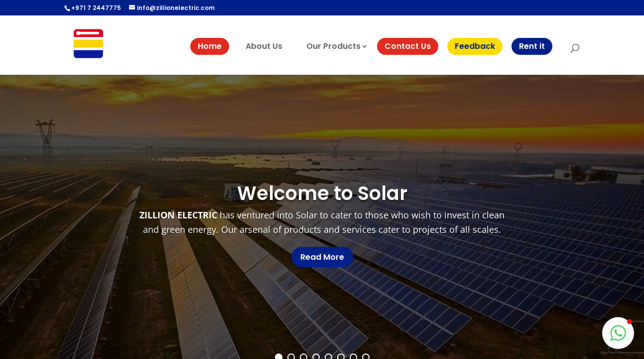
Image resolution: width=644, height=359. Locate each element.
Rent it (532, 46)
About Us (264, 46)
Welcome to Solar (322, 193)
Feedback (475, 46)
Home (210, 46)
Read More (322, 257)
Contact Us (408, 46)
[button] (618, 333)
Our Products (333, 46)
